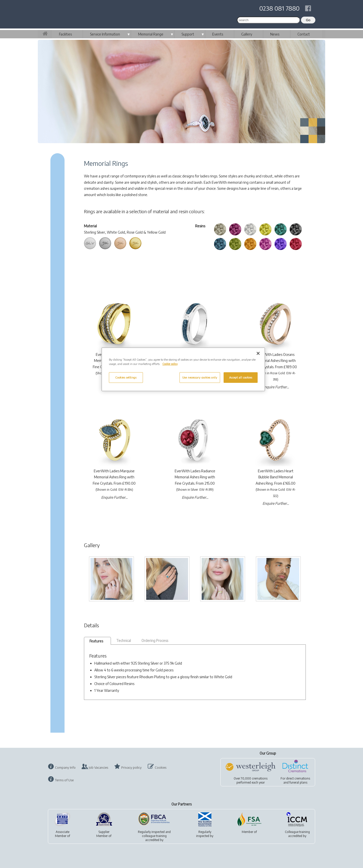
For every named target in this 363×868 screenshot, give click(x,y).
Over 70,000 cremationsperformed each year (251, 780)
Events (218, 34)
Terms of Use (64, 780)
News (275, 34)
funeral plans (298, 782)
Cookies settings (126, 377)
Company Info (65, 767)
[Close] (258, 353)
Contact (304, 34)
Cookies (161, 767)
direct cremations (298, 778)
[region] (183, 369)
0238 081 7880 (279, 8)
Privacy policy (131, 767)
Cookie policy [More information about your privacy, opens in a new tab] (170, 364)
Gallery (247, 34)
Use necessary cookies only (200, 377)
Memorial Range (151, 34)
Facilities (65, 34)
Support (188, 34)
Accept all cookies (241, 377)
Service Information (105, 34)
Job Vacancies (98, 767)
